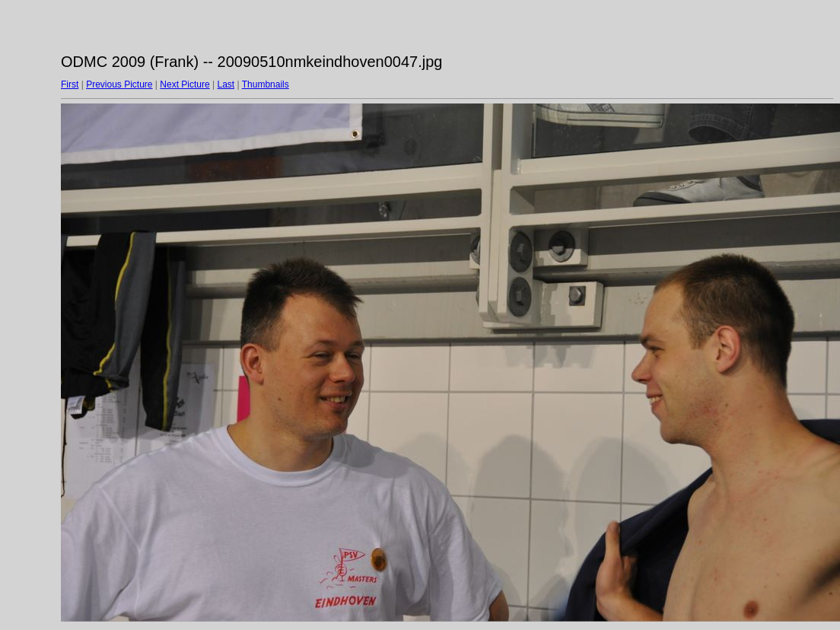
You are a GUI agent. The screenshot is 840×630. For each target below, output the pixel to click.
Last (226, 84)
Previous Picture (119, 84)
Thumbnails (266, 84)
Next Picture (185, 84)
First (70, 84)
